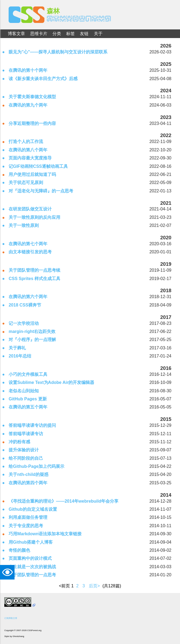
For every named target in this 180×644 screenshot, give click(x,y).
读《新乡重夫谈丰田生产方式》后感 (43, 79)
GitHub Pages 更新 (28, 399)
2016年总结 (20, 356)
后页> (94, 586)
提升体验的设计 (24, 450)
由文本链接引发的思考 (30, 252)
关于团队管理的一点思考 (32, 575)
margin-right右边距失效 (32, 331)
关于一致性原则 (24, 225)
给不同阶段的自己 (26, 458)
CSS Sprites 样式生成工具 (34, 279)
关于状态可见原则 (26, 183)
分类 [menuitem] (57, 34)
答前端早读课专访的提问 (32, 425)
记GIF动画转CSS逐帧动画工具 (38, 166)
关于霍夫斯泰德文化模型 (32, 97)
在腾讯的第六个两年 (28, 297)
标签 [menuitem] (70, 34)
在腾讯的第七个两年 (28, 244)
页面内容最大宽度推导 (30, 158)
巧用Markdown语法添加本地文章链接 (45, 534)
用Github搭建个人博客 (31, 542)
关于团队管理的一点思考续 (34, 270)
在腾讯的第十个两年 (28, 70)
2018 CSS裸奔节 (25, 305)
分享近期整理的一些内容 (32, 123)
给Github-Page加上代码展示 (36, 466)
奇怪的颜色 (19, 550)
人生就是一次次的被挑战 (32, 567)
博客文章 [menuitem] (16, 34)
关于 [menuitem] (98, 34)
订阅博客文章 (11, 618)
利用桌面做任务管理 (28, 517)
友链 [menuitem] (84, 34)
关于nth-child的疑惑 (29, 474)
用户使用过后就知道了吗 (32, 174)
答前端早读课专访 (26, 434)
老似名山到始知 (24, 391)
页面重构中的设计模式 (30, 558)
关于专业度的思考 (26, 526)
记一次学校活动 (24, 323)
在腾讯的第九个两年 (28, 105)
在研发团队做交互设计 (30, 209)
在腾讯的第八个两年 (28, 150)
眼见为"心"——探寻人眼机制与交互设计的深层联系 (58, 52)
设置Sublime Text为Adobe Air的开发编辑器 (51, 382)
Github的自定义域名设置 (33, 509)
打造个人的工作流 (26, 142)
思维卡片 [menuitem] (39, 34)
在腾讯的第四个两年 (28, 483)
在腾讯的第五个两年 (28, 407)
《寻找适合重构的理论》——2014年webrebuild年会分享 (63, 501)
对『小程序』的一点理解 (32, 340)
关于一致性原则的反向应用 (34, 217)
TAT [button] (9, 572)
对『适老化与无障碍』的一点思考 (41, 191)
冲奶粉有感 (19, 442)
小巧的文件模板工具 (28, 374)
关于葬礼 (17, 348)
